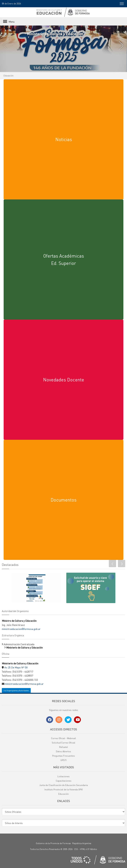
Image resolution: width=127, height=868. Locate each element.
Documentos (63, 500)
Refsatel (64, 747)
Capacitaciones (64, 781)
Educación (9, 76)
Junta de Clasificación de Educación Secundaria (63, 785)
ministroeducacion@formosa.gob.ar (21, 629)
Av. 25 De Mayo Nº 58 (16, 667)
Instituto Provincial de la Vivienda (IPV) (64, 790)
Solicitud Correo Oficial (63, 743)
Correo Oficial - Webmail (63, 738)
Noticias (64, 139)
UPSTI (63, 760)
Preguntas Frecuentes (63, 756)
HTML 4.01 (85, 849)
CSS (76, 849)
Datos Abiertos (63, 751)
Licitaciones (63, 776)
